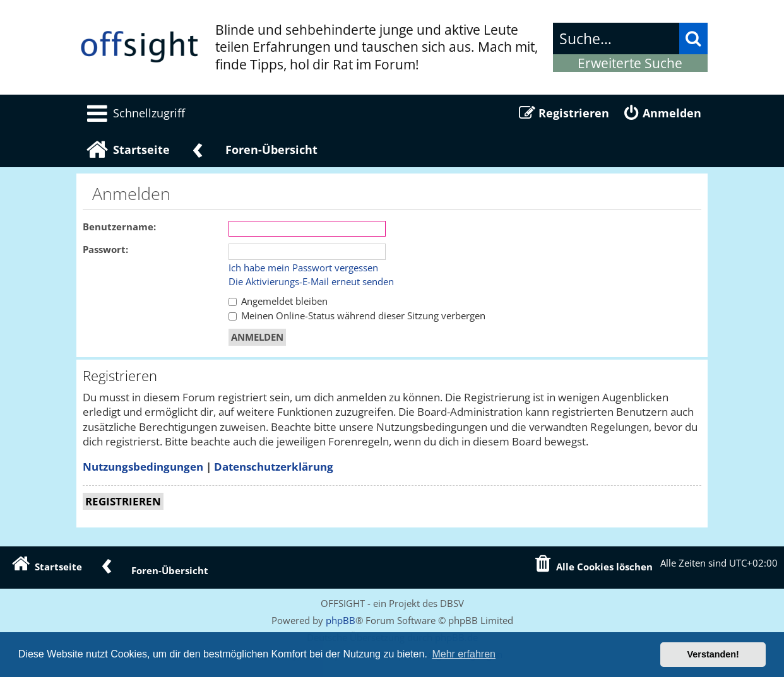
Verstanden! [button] (713, 654)
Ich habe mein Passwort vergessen (303, 268)
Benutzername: (119, 227)
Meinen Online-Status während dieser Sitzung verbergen (357, 316)
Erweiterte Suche (630, 63)
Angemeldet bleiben (278, 301)
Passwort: (105, 250)
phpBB (341, 620)
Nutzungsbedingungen (143, 467)
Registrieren (123, 501)
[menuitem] (134, 113)
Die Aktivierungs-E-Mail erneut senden (311, 282)
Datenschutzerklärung (274, 467)
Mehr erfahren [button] (464, 654)
